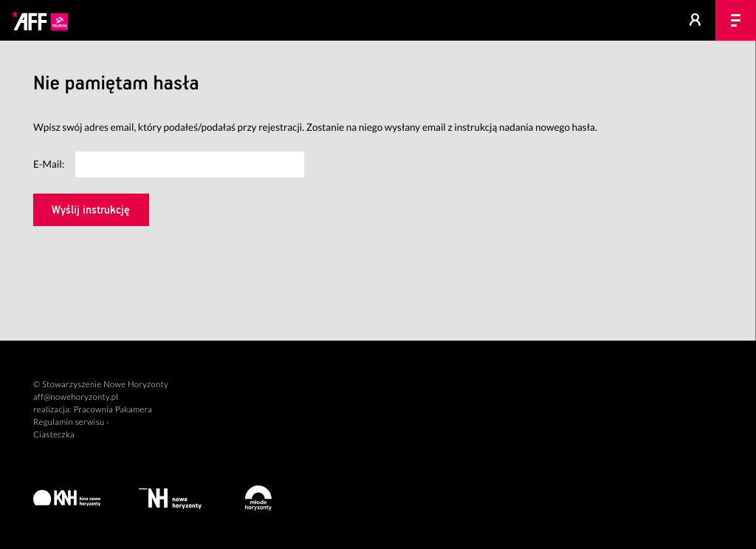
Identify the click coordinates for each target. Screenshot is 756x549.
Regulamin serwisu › (71, 422)
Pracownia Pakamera (113, 410)
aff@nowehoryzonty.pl (76, 397)
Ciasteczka (54, 435)
